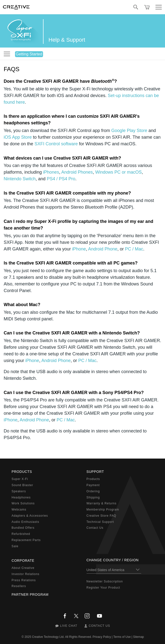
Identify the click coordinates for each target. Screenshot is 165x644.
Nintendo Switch (20, 179)
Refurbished (21, 534)
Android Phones (77, 172)
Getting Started (29, 54)
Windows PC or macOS (118, 172)
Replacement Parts (26, 540)
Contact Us (95, 528)
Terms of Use (122, 637)
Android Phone (103, 249)
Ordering (93, 491)
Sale (15, 546)
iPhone (79, 249)
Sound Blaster (22, 485)
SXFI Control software (56, 144)
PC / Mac (134, 249)
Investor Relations (25, 574)
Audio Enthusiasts (25, 522)
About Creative (23, 568)
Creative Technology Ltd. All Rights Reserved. (62, 637)
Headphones (21, 497)
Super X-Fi (20, 479)
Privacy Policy (102, 637)
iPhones (51, 172)
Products (93, 479)
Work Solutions (23, 503)
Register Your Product (103, 588)
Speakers (19, 491)
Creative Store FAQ (101, 516)
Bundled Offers (23, 528)
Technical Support (100, 522)
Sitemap (138, 637)
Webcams (19, 510)
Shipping (93, 497)
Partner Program (30, 594)
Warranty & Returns (102, 503)
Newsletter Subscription (105, 581)
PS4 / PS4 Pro (61, 179)
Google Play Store (129, 131)
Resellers (19, 586)
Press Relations (24, 580)
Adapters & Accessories (30, 516)
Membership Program (103, 510)
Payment (93, 485)
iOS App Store (18, 137)
